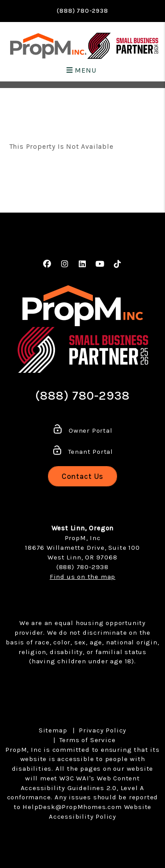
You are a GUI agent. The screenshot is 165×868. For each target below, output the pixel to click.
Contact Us (83, 476)
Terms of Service (88, 740)
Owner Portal (82, 430)
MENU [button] (81, 70)
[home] (48, 46)
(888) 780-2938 (82, 11)
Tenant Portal (82, 452)
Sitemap (53, 730)
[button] (47, 264)
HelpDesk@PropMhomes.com (72, 807)
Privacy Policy (103, 730)
